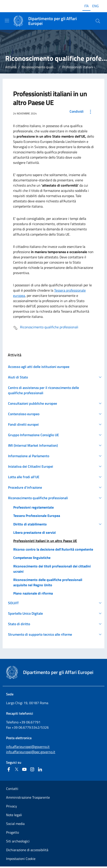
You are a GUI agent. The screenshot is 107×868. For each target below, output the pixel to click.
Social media (15, 824)
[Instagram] (32, 769)
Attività (11, 67)
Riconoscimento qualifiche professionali (51, 67)
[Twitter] (17, 769)
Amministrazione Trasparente (28, 797)
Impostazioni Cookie (21, 859)
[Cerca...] (98, 21)
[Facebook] (9, 769)
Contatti (12, 789)
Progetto (13, 832)
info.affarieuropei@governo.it (28, 747)
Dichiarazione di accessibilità (27, 850)
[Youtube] (24, 769)
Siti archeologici (18, 841)
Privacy (12, 806)
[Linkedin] (40, 769)
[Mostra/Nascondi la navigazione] (7, 21)
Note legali (14, 815)
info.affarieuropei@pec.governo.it (31, 752)
